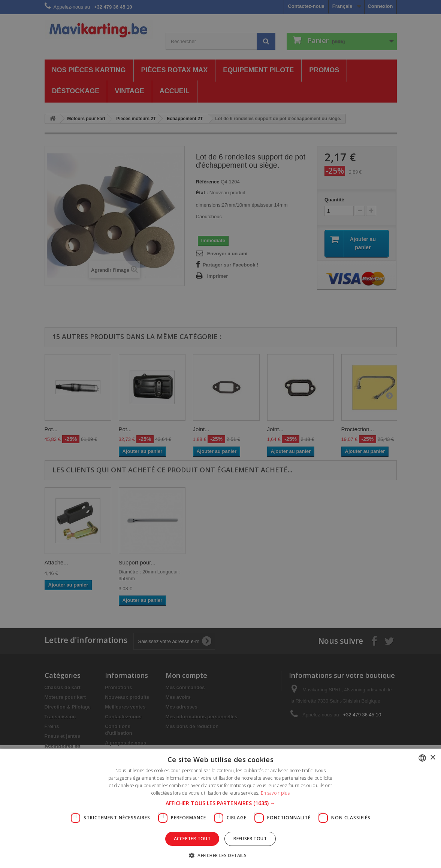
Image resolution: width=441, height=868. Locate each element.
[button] (220, 803)
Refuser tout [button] (250, 839)
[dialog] (220, 434)
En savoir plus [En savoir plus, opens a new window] (275, 793)
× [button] (433, 758)
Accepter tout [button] (192, 839)
